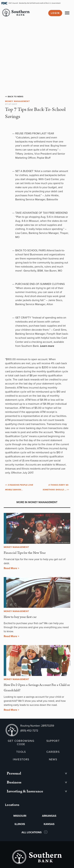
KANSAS (49, 824)
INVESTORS (21, 759)
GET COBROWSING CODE (21, 743)
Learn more (47, 346)
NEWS (53, 759)
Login (55, 13)
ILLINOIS (20, 824)
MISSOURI (20, 816)
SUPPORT (53, 741)
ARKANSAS (49, 816)
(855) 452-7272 (29, 731)
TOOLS (21, 752)
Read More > (11, 568)
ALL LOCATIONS (32, 832)
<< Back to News (14, 97)
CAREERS (53, 752)
